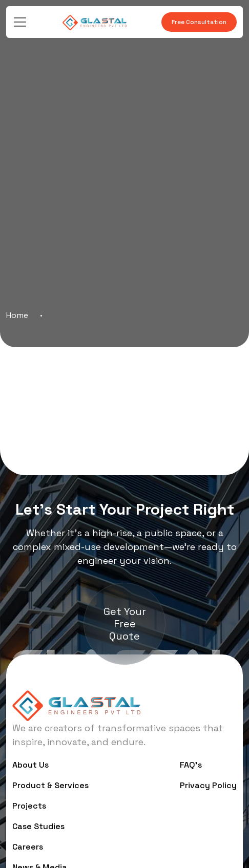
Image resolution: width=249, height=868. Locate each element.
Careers (28, 847)
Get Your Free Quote (125, 624)
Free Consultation (199, 22)
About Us (30, 765)
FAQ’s (191, 765)
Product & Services (50, 785)
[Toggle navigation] (20, 22)
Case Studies (38, 826)
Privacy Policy (208, 785)
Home (17, 315)
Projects (29, 806)
